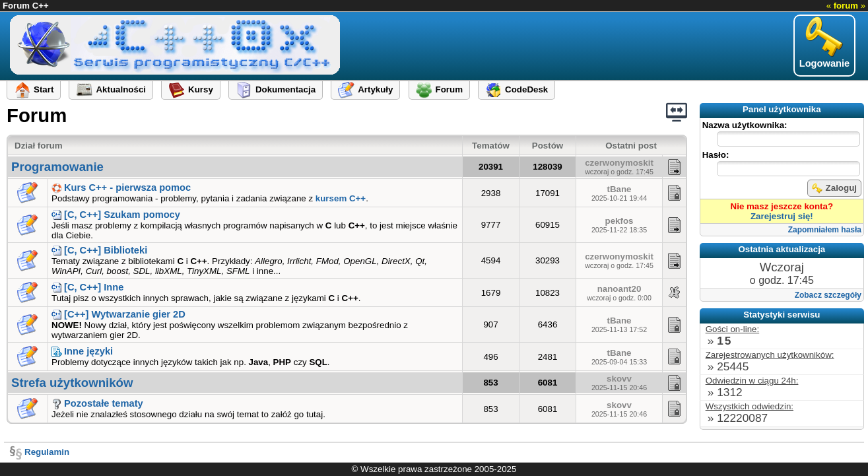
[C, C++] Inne (87, 287)
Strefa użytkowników (72, 383)
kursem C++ (341, 198)
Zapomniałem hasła (825, 230)
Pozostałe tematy (97, 403)
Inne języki (82, 351)
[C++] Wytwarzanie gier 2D (118, 314)
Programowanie (57, 167)
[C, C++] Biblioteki (99, 250)
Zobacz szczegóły (828, 295)
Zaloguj (834, 188)
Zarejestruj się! (782, 216)
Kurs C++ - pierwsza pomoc (121, 187)
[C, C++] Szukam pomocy (116, 215)
